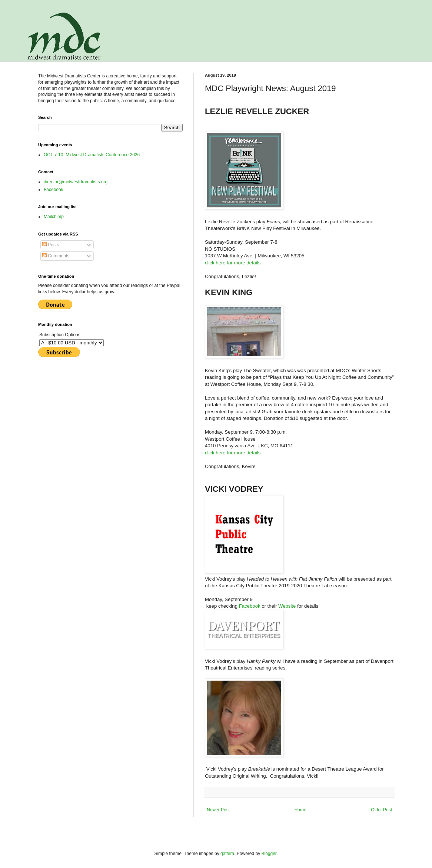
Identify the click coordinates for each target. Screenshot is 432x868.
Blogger (269, 854)
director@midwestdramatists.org (76, 182)
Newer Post (218, 810)
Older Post (381, 810)
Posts (51, 245)
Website (288, 606)
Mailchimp (54, 217)
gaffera (227, 854)
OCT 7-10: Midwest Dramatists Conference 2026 (92, 155)
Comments (56, 256)
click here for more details (233, 263)
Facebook (250, 606)
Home (300, 810)
